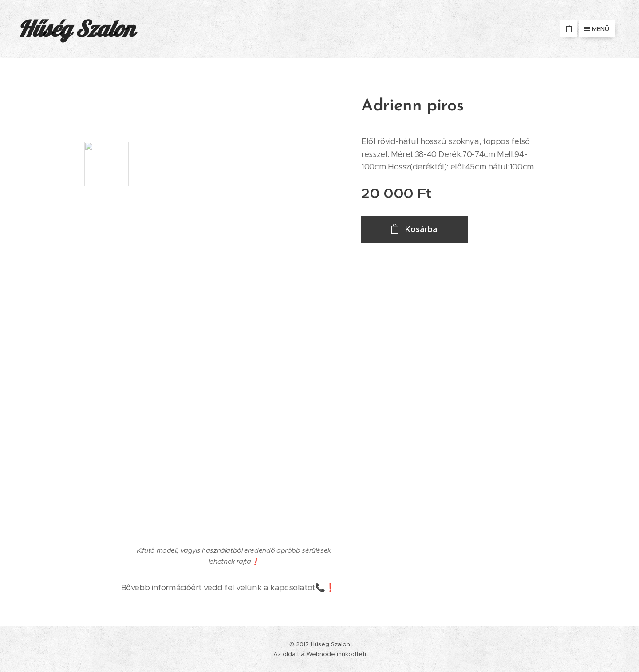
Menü (597, 29)
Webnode (321, 654)
